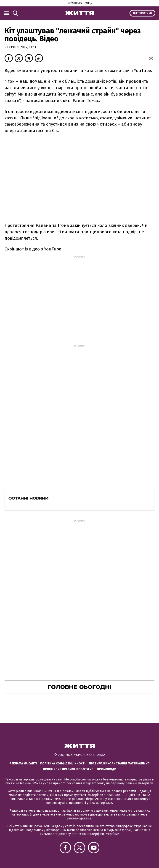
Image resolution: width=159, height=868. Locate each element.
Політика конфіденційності (63, 763)
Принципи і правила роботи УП (68, 769)
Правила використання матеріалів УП (119, 763)
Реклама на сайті (23, 763)
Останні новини (28, 498)
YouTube (142, 70)
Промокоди (107, 769)
